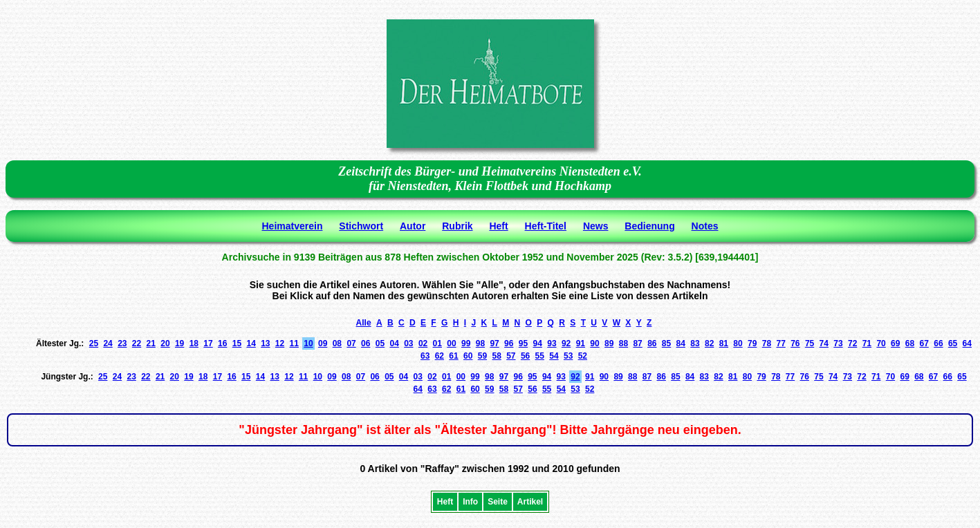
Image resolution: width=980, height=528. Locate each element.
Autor (413, 226)
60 (468, 356)
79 (752, 343)
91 (581, 343)
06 (366, 343)
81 (724, 343)
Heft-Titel (546, 226)
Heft (498, 226)
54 (554, 356)
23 (122, 343)
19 (179, 343)
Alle (364, 323)
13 (265, 343)
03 (408, 343)
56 (525, 356)
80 (738, 343)
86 (652, 343)
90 (594, 343)
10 (308, 343)
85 (666, 343)
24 (108, 343)
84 (681, 343)
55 (540, 356)
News (596, 226)
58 (496, 356)
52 (583, 356)
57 (511, 356)
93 (552, 343)
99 (466, 343)
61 (453, 356)
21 (151, 343)
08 (337, 343)
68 (910, 343)
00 (451, 343)
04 (394, 343)
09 (323, 343)
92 (566, 343)
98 (480, 343)
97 (494, 343)
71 (867, 343)
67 (924, 343)
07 (351, 343)
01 (437, 343)
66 (938, 343)
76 (795, 343)
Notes (705, 226)
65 (953, 343)
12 (280, 343)
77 (780, 343)
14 (251, 343)
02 (423, 343)
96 (509, 343)
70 (881, 343)
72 (852, 343)
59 (482, 356)
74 (824, 343)
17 (208, 343)
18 (194, 343)
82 (709, 343)
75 (810, 343)
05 (380, 343)
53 (568, 356)
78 (767, 343)
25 (94, 343)
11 (294, 343)
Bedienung (649, 226)
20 (165, 343)
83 (695, 343)
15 (237, 343)
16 (222, 343)
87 (637, 343)
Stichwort (361, 226)
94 (538, 343)
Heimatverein (293, 226)
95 (523, 343)
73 (838, 343)
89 (609, 343)
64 (967, 343)
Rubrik (457, 226)
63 (425, 356)
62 (440, 356)
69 (895, 343)
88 (623, 343)
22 (137, 343)
